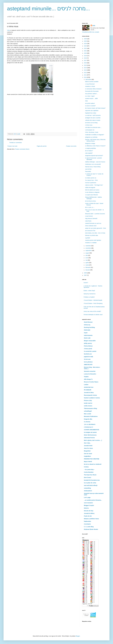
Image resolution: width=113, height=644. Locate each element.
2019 (86, 56)
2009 (86, 273)
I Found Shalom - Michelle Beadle (93, 300)
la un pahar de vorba (90, 483)
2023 (86, 46)
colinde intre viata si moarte (93, 120)
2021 (86, 51)
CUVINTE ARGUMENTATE (92, 430)
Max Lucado (88, 414)
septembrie (89, 251)
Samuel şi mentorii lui (90, 294)
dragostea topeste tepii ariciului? (94, 156)
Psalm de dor (88, 516)
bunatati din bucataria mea (92, 480)
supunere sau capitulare (92, 111)
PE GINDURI (88, 390)
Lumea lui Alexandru (90, 374)
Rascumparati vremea (90, 395)
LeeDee (86, 385)
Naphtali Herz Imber (91, 113)
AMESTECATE (88, 365)
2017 (86, 60)
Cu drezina (87, 422)
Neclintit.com (88, 354)
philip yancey (88, 343)
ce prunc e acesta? (90, 106)
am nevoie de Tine (90, 231)
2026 (86, 39)
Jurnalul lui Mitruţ (89, 513)
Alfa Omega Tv (88, 379)
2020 (86, 53)
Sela (86, 101)
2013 (86, 70)
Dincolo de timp (89, 511)
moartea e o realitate (91, 243)
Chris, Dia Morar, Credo (92, 132)
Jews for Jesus (88, 448)
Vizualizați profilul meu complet (91, 32)
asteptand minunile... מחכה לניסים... (49, 9)
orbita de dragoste (90, 188)
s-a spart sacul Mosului (92, 195)
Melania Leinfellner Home (91, 519)
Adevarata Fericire (89, 438)
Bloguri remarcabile (90, 341)
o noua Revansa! (90, 84)
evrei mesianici (88, 503)
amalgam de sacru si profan (93, 118)
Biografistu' (87, 451)
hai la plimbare (88, 362)
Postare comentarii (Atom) (22, 149)
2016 (86, 63)
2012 (86, 73)
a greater (88, 238)
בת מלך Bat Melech (90, 424)
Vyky (9, 30)
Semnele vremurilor (90, 371)
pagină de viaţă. (89, 357)
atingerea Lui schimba (91, 137)
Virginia (86, 377)
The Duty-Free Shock (90, 475)
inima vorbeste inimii (91, 226)
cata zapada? (89, 153)
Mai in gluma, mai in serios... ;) (93, 440)
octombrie (88, 248)
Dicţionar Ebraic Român (91, 529)
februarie (88, 267)
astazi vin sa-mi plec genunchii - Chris (96, 228)
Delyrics (86, 508)
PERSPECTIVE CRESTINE (92, 459)
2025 (86, 41)
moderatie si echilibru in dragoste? (95, 135)
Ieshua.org (87, 325)
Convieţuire (87, 524)
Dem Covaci (87, 477)
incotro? (86, 283)
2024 (86, 44)
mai (87, 260)
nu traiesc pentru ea (91, 178)
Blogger (78, 636)
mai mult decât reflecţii (91, 485)
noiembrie (88, 246)
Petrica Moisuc (88, 346)
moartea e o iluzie (90, 86)
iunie (87, 258)
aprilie (87, 263)
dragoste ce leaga (90, 143)
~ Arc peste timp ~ (89, 470)
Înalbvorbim (87, 521)
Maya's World (88, 462)
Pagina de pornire (42, 146)
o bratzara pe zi (88, 427)
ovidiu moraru (88, 406)
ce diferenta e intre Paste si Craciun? (95, 146)
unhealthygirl (88, 411)
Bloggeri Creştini (89, 505)
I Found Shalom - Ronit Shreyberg (93, 303)
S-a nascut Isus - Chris (91, 180)
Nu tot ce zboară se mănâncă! (93, 464)
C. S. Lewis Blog (89, 527)
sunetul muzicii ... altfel (91, 98)
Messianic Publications (91, 416)
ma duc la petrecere (91, 183)
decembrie (89, 79)
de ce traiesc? (89, 151)
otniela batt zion (89, 387)
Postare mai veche (71, 146)
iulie (87, 255)
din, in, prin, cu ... (90, 207)
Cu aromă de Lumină (90, 351)
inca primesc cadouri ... (92, 94)
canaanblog (87, 488)
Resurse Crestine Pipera (91, 382)
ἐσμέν (86, 333)
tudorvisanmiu (88, 335)
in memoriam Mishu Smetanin (93, 89)
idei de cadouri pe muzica (92, 190)
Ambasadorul (88, 491)
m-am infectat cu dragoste (92, 192)
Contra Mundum (89, 472)
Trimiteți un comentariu (16, 143)
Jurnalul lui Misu (89, 393)
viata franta (88, 221)
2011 (86, 75)
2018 (86, 58)
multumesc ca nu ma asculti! (93, 164)
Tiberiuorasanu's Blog (90, 408)
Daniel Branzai (88, 322)
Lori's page (87, 497)
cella (94, 26)
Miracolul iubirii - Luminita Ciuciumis (95, 214)
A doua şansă (88, 349)
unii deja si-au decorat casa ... (93, 127)
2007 (86, 275)
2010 (86, 77)
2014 (86, 68)
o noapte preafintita (90, 148)
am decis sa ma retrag (91, 123)
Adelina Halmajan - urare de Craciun (95, 162)
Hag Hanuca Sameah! (91, 218)
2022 (86, 48)
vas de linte (88, 169)
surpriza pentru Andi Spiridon (93, 240)
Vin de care (87, 359)
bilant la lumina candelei (92, 82)
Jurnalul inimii (88, 446)
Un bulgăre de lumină (90, 432)
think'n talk (87, 338)
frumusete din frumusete (92, 91)
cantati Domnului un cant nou (93, 223)
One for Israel (88, 454)
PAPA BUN (87, 330)
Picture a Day (88, 400)
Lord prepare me (90, 130)
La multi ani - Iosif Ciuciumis (93, 115)
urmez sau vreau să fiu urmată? (92, 311)
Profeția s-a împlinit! (89, 297)
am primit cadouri (90, 103)
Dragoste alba (88, 419)
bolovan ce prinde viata (92, 235)
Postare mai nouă (12, 146)
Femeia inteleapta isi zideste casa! (93, 315)
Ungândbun (87, 456)
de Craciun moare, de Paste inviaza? (95, 108)
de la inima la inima (90, 201)
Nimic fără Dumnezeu (90, 435)
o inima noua (89, 125)
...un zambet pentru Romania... (93, 500)
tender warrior (88, 403)
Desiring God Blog (89, 327)
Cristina (86, 467)
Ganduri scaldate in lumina (92, 398)
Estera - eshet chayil (89, 291)
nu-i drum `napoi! (90, 96)
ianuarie (88, 270)
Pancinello (88, 171)
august (87, 253)
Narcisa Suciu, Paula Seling (93, 167)
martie (87, 265)
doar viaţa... (87, 443)
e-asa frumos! (89, 216)
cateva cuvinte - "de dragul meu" (94, 185)
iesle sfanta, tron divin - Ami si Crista (95, 233)
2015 (86, 65)
